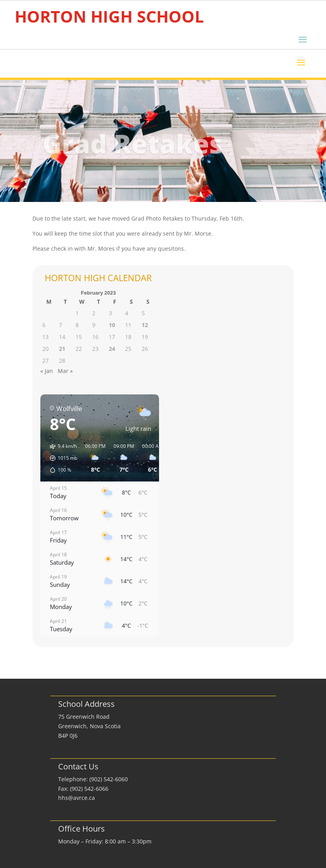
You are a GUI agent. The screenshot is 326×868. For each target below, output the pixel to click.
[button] (61, 458)
